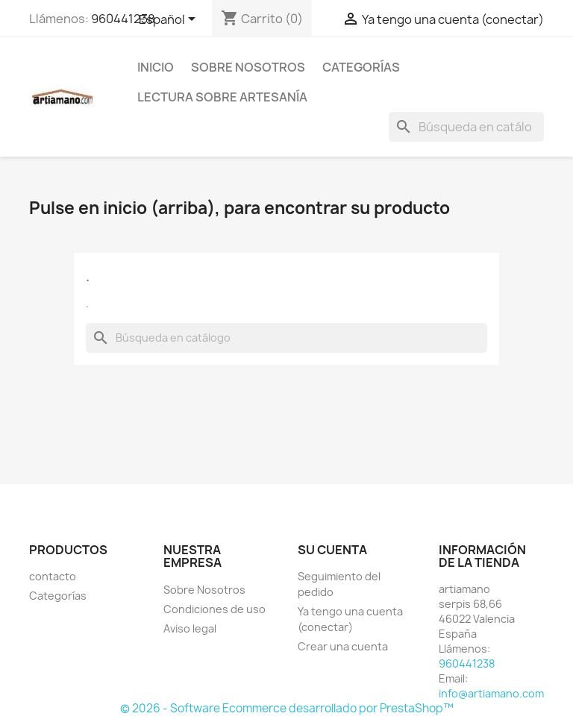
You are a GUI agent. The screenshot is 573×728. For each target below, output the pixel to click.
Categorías (361, 67)
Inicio (156, 67)
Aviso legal (190, 628)
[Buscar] (466, 127)
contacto (53, 576)
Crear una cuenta (343, 646)
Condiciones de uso (215, 609)
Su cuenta (332, 550)
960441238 (123, 19)
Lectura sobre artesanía (222, 97)
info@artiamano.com (491, 693)
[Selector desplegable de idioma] (170, 20)
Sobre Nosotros (248, 67)
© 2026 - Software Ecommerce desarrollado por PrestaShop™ (287, 708)
